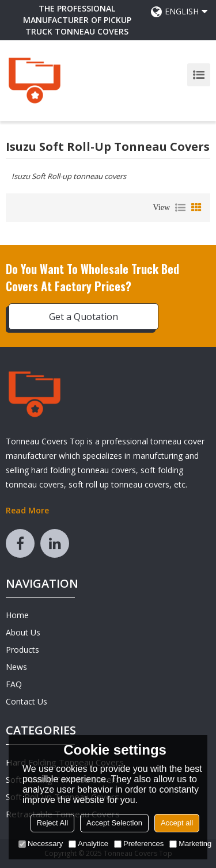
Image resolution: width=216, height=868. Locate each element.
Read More (27, 510)
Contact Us (26, 701)
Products (22, 650)
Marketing (190, 844)
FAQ (14, 684)
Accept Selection (114, 823)
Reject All (52, 823)
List (180, 208)
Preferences (139, 844)
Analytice (88, 844)
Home (17, 615)
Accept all (177, 823)
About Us (23, 632)
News (16, 667)
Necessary (41, 844)
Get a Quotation (84, 317)
